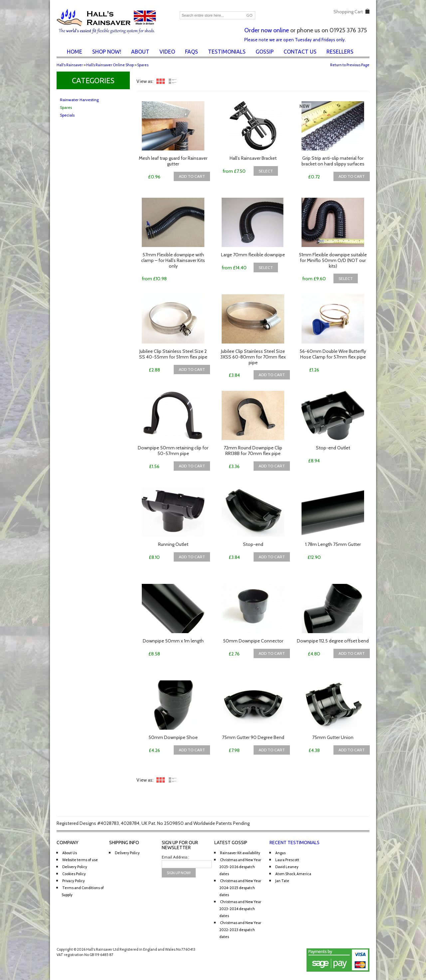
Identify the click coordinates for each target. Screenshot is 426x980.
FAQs (192, 52)
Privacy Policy (74, 881)
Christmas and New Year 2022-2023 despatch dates (240, 930)
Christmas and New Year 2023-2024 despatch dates (240, 909)
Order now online (267, 30)
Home (75, 52)
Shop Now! (107, 52)
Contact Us (300, 52)
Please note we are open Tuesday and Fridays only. (295, 40)
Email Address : (176, 857)
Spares (143, 65)
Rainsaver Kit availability (240, 853)
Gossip (265, 52)
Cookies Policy (74, 874)
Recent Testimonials (295, 843)
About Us (70, 853)
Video (167, 52)
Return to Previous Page (350, 65)
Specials (67, 115)
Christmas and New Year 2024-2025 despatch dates (240, 888)
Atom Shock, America (293, 874)
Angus (280, 853)
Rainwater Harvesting (79, 100)
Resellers (340, 52)
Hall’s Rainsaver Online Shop (110, 65)
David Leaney (287, 867)
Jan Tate (282, 881)
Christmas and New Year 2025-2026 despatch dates (240, 867)
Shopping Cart (348, 12)
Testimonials (227, 52)
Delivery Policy (75, 867)
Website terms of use (80, 860)
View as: (145, 81)
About (140, 52)
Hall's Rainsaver (70, 65)
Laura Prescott (287, 860)
